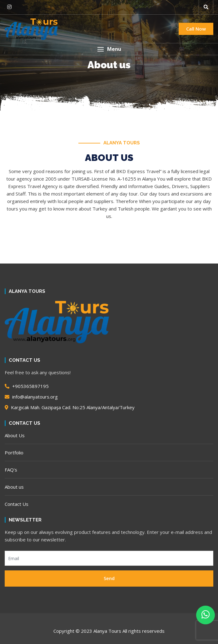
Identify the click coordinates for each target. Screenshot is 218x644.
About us (14, 487)
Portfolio (14, 453)
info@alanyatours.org (31, 397)
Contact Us (17, 504)
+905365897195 (27, 386)
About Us (15, 435)
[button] (206, 7)
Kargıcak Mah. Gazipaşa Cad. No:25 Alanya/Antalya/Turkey (70, 407)
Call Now (196, 29)
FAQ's (11, 470)
